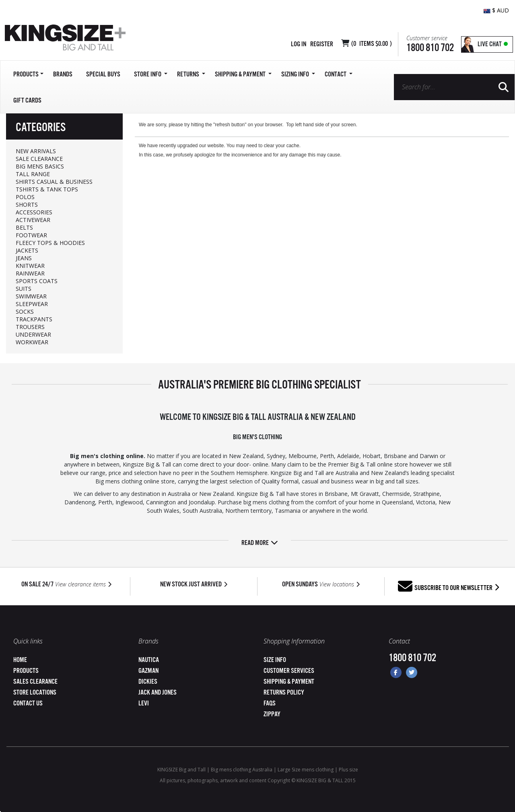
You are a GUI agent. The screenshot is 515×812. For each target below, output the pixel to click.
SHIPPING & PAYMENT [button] (243, 75)
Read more (260, 543)
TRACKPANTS (34, 319)
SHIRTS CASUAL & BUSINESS (54, 182)
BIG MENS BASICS (40, 166)
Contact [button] (339, 75)
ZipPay (272, 714)
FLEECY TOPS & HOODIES (50, 243)
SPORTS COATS (37, 281)
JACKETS (27, 250)
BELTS (24, 227)
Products (26, 671)
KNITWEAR (30, 266)
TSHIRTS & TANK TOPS (47, 189)
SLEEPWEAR (32, 304)
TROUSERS (30, 327)
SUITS (24, 289)
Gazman (148, 671)
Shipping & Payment (289, 682)
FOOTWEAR (31, 235)
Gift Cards (27, 101)
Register (322, 44)
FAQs (270, 704)
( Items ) (372, 44)
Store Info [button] (151, 75)
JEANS (24, 258)
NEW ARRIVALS (36, 151)
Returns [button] (191, 75)
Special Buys (103, 75)
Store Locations (35, 693)
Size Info (275, 660)
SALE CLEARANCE (39, 159)
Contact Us (28, 704)
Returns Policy (284, 693)
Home (20, 660)
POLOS (25, 197)
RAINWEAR (30, 273)
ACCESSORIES (34, 212)
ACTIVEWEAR (33, 220)
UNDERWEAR (33, 334)
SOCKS (25, 311)
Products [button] (28, 75)
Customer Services (289, 671)
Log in (299, 44)
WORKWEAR (32, 342)
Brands (63, 75)
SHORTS (27, 205)
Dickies (148, 682)
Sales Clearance (35, 682)
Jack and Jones (158, 693)
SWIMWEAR (31, 296)
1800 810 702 (430, 48)
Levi (144, 704)
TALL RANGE (33, 174)
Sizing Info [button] (298, 75)
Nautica (149, 660)
